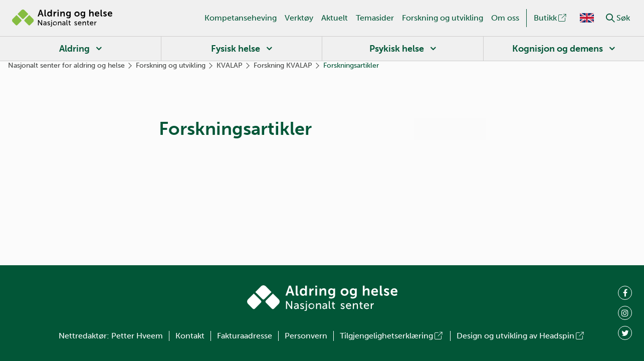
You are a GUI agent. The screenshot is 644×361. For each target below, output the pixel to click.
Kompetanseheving (241, 18)
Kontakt (190, 336)
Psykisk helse (397, 49)
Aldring (74, 49)
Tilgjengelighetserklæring (392, 336)
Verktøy (299, 18)
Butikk (551, 18)
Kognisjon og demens (558, 49)
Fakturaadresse (245, 336)
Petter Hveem (137, 336)
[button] (610, 18)
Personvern (306, 336)
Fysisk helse (236, 49)
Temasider (375, 18)
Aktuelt (335, 18)
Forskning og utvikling (443, 18)
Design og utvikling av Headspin (521, 336)
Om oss (505, 18)
